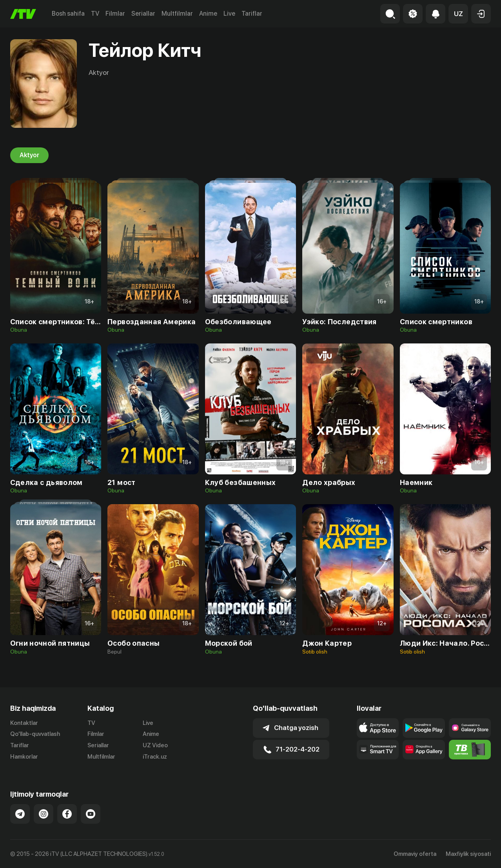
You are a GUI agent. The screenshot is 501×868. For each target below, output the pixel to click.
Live (229, 14)
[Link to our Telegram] (20, 814)
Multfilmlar (177, 14)
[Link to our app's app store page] (378, 728)
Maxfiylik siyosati (468, 854)
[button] (458, 14)
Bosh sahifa (68, 14)
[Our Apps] (378, 750)
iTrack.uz (155, 757)
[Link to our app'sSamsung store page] (470, 728)
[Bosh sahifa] (23, 14)
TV (95, 14)
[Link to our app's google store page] (424, 728)
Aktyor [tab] (29, 155)
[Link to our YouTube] (91, 814)
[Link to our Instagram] (44, 814)
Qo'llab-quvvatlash (35, 734)
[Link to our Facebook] (67, 814)
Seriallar (143, 14)
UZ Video (155, 745)
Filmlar (115, 14)
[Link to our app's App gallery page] (424, 750)
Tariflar (252, 14)
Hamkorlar (24, 757)
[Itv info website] (470, 750)
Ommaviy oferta (415, 854)
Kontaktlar (24, 723)
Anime (208, 14)
